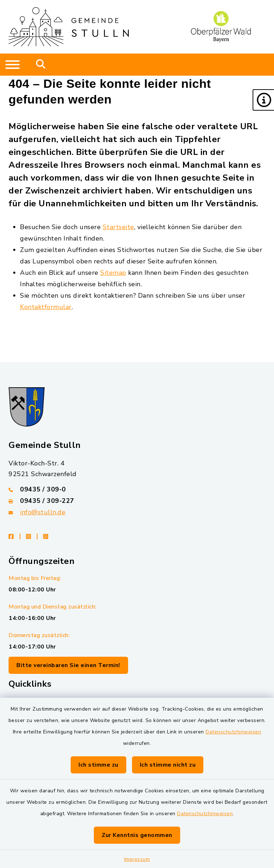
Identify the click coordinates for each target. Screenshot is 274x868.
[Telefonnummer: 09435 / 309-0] (137, 489)
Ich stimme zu (98, 765)
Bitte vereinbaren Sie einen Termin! (68, 665)
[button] (263, 100)
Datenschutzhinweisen (233, 732)
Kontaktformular (46, 307)
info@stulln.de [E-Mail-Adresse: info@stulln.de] (43, 512)
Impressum (137, 859)
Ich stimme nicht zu (168, 765)
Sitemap (113, 273)
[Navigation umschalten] (12, 65)
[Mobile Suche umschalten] (41, 65)
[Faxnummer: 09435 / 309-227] (137, 501)
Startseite (118, 227)
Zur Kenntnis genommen (137, 835)
